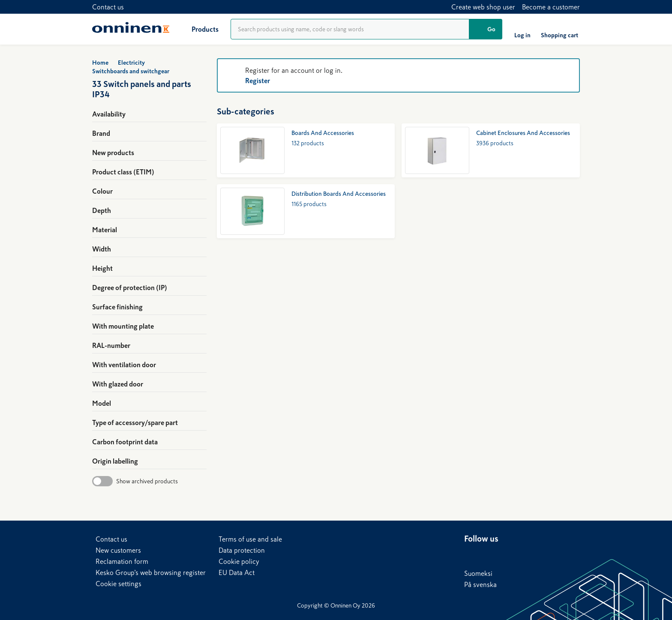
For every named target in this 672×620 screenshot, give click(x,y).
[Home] (131, 29)
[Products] (198, 29)
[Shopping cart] (559, 29)
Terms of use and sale (250, 539)
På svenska (480, 584)
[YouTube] (522, 555)
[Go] (486, 29)
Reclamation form (122, 561)
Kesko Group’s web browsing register (151, 572)
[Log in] (522, 29)
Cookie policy (239, 561)
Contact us (108, 7)
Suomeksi (478, 573)
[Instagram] (540, 555)
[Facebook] (488, 555)
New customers (118, 550)
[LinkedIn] (471, 555)
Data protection (242, 550)
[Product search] (350, 29)
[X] (505, 555)
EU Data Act (237, 572)
